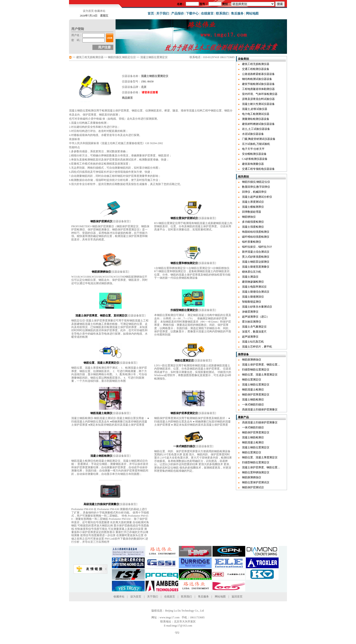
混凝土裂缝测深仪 (253, 297)
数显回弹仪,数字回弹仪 (256, 187)
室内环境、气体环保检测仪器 (260, 94)
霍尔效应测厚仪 (252, 322)
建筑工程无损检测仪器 (90, 57)
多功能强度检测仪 (253, 222)
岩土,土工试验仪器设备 (256, 129)
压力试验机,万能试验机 (256, 144)
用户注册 (104, 47)
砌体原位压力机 (252, 272)
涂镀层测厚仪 (250, 312)
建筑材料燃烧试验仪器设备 (258, 124)
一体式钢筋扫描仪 (253, 405)
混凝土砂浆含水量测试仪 (257, 307)
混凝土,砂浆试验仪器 (255, 109)
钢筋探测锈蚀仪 (252, 360)
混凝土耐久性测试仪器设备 (258, 104)
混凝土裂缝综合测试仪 (256, 292)
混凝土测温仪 (250, 277)
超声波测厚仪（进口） (256, 317)
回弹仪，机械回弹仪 (254, 192)
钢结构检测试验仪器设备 (257, 79)
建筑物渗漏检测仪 (253, 282)
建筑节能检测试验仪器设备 (258, 84)
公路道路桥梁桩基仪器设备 (258, 74)
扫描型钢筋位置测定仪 (256, 370)
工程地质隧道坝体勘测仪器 (258, 89)
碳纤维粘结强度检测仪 (256, 237)
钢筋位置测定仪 (252, 380)
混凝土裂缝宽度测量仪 (256, 267)
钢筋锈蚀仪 (249, 217)
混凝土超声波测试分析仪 (257, 197)
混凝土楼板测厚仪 (253, 207)
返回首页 (237, 597)
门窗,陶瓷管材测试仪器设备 (259, 139)
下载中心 (192, 14)
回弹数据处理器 (252, 212)
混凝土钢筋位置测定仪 (256, 385)
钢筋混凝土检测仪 (253, 390)
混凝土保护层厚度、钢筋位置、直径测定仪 (268, 365)
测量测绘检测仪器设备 (256, 119)
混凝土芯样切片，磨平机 (257, 347)
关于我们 (163, 14)
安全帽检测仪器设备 (254, 154)
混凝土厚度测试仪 (253, 202)
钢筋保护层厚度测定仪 (256, 395)
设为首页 (88, 11)
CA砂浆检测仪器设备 (255, 159)
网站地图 (252, 14)
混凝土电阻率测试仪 (254, 287)
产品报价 (178, 14)
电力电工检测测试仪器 (256, 114)
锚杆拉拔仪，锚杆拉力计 (257, 247)
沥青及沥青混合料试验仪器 (258, 99)
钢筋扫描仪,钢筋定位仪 (122, 57)
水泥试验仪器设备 (253, 134)
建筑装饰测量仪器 (253, 164)
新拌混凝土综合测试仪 (256, 252)
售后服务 (237, 14)
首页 (151, 14)
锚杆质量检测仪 (252, 242)
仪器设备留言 (121, 221)
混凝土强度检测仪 (253, 227)
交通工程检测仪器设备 (256, 69)
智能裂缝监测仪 (252, 302)
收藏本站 (100, 11)
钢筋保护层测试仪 (253, 487)
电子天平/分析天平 (253, 149)
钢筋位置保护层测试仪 (256, 482)
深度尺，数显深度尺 (254, 332)
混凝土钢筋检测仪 (253, 400)
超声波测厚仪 (250, 337)
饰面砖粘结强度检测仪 (256, 232)
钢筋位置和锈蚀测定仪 (256, 472)
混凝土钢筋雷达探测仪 (256, 262)
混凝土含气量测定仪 (254, 327)
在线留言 (207, 14)
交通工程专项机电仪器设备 (258, 169)
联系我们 (222, 14)
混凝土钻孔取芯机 (253, 342)
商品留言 (127, 98)
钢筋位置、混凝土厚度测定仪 (260, 375)
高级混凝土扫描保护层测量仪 (260, 410)
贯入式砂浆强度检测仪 (256, 257)
